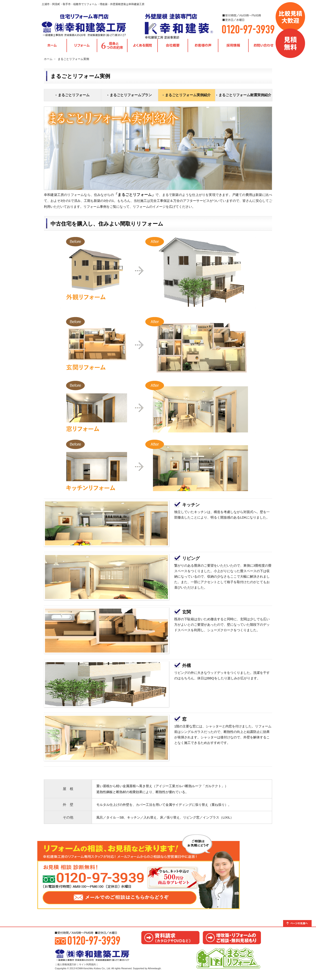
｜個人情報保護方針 (66, 970)
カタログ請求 (170, 940)
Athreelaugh (154, 974)
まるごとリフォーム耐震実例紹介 (245, 97)
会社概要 (173, 48)
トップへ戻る (300, 926)
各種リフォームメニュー (82, 48)
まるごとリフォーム (74, 97)
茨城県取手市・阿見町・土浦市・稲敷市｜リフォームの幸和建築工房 (89, 26)
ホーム (48, 61)
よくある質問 (142, 48)
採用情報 (233, 48)
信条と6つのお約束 (112, 48)
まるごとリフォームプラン (131, 97)
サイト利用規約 (87, 970)
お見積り (232, 940)
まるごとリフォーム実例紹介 (188, 97)
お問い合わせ (264, 48)
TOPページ (52, 48)
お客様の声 (203, 48)
